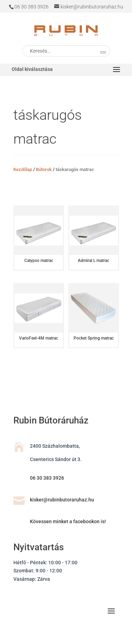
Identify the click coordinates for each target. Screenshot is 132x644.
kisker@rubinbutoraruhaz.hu (62, 500)
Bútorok (44, 169)
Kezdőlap (23, 169)
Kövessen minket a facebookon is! (68, 521)
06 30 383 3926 (47, 478)
